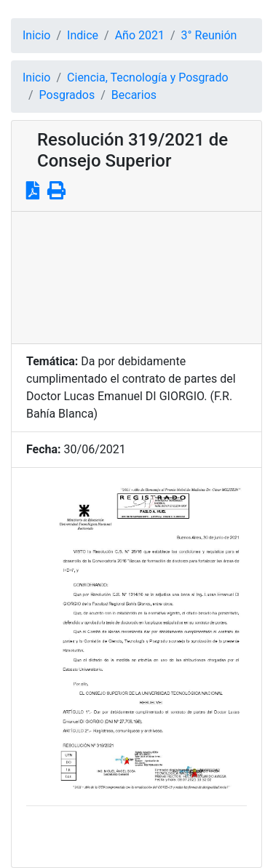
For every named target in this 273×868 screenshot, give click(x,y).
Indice (83, 35)
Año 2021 (140, 35)
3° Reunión (209, 35)
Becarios (134, 95)
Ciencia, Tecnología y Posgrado (147, 77)
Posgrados (67, 95)
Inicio (36, 35)
